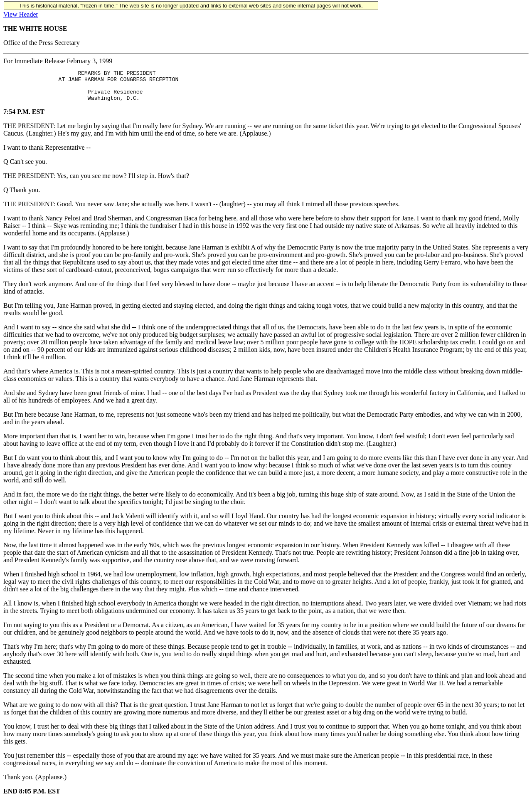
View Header (21, 14)
